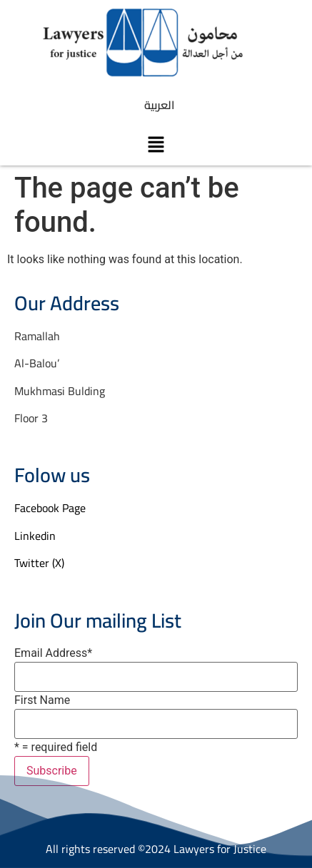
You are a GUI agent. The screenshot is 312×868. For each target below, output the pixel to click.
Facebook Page (50, 508)
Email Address (53, 653)
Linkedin (35, 536)
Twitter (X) (39, 563)
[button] (156, 144)
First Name (42, 700)
